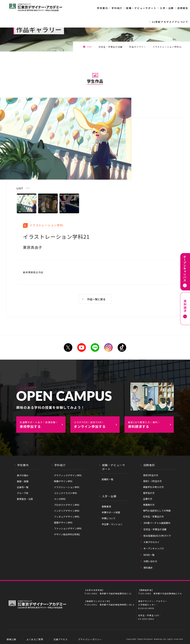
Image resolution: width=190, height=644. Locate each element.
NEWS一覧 (149, 555)
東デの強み (23, 475)
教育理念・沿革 (25, 499)
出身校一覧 (23, 487)
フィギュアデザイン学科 (67, 517)
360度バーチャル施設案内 (157, 523)
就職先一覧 (107, 479)
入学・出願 (167, 8)
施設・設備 (23, 481)
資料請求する (151, 425)
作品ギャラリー (137, 47)
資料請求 (148, 568)
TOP (89, 47)
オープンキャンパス (154, 548)
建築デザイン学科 (63, 523)
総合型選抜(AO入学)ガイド (157, 536)
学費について (109, 518)
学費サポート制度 (111, 512)
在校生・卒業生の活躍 (111, 47)
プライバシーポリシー (90, 639)
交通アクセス (61, 639)
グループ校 (23, 493)
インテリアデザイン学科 (67, 511)
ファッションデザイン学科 (68, 528)
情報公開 (11, 639)
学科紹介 (117, 8)
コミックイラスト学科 (65, 493)
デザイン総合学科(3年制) (67, 534)
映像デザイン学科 (63, 481)
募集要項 (106, 506)
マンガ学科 (60, 499)
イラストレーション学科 (67, 487)
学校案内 (102, 8)
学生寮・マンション (112, 524)
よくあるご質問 (35, 639)
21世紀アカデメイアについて (170, 22)
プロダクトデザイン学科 (67, 505)
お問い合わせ (150, 561)
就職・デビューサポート (141, 8)
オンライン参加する (97, 425)
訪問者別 (183, 8)
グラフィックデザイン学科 (68, 475)
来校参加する (42, 425)
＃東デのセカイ (151, 542)
